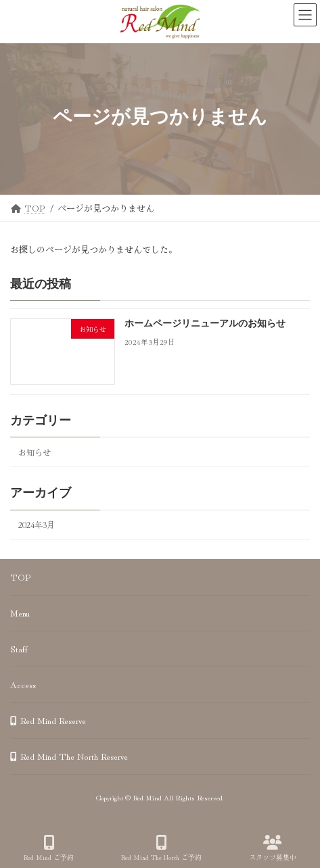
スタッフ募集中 (273, 848)
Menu (20, 613)
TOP (21, 577)
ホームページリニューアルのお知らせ (205, 324)
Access (23, 684)
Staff (19, 649)
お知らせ (35, 452)
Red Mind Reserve (48, 720)
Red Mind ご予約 (49, 848)
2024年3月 (37, 525)
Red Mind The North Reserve (69, 756)
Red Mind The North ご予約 (161, 848)
